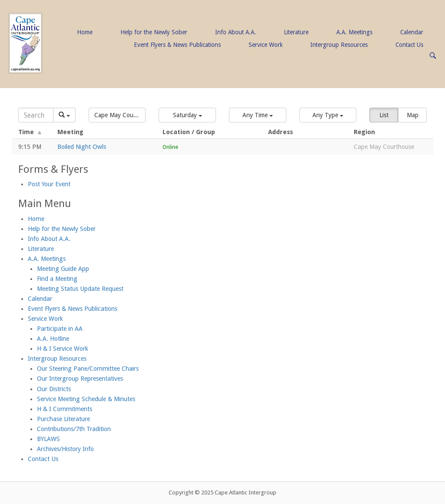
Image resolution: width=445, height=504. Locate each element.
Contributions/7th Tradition (74, 429)
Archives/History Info (65, 449)
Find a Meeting (57, 279)
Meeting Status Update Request (80, 289)
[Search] (36, 115)
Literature (296, 32)
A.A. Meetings (354, 32)
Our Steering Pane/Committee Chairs (88, 369)
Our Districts (54, 389)
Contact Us (409, 45)
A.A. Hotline (53, 339)
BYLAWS (48, 439)
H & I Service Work (63, 349)
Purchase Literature (63, 419)
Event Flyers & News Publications (177, 45)
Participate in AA (60, 329)
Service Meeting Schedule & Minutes (86, 399)
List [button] (384, 115)
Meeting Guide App (63, 269)
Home (85, 32)
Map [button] (413, 115)
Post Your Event (49, 184)
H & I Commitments (65, 409)
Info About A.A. (236, 32)
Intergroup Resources (339, 45)
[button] (117, 115)
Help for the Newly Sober (154, 32)
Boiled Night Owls (82, 147)
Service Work (266, 45)
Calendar (412, 32)
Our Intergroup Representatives (80, 379)
